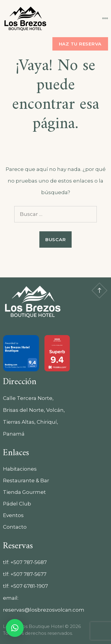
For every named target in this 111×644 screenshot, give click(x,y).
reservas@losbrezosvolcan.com (44, 610)
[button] (15, 628)
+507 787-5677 (28, 574)
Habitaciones (20, 469)
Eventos (13, 515)
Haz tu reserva (80, 44)
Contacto (15, 527)
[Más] (102, 18)
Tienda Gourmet (24, 492)
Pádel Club (17, 504)
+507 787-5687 (29, 562)
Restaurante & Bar (26, 480)
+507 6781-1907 (29, 586)
